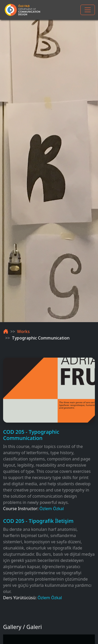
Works (23, 331)
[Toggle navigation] (88, 10)
